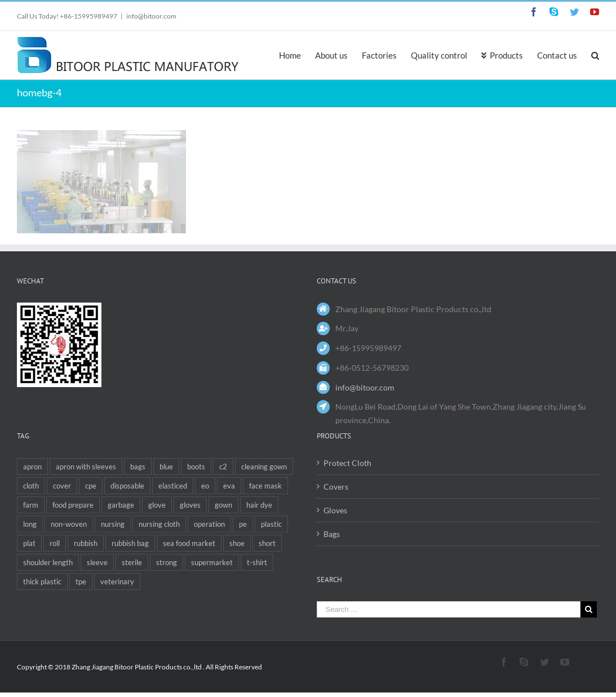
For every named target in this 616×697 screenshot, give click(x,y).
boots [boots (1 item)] (196, 467)
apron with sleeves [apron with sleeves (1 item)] (86, 467)
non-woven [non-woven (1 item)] (69, 524)
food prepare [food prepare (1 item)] (73, 505)
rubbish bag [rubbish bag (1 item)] (130, 543)
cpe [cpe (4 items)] (91, 486)
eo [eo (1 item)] (205, 486)
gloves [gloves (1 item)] (190, 505)
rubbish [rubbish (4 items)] (86, 543)
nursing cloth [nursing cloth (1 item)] (159, 524)
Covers (336, 487)
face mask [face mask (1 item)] (265, 486)
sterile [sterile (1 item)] (132, 562)
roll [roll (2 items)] (55, 543)
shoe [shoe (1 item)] (237, 543)
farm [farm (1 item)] (31, 505)
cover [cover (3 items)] (62, 486)
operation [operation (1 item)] (209, 524)
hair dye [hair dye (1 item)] (259, 505)
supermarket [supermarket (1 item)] (212, 562)
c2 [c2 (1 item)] (223, 467)
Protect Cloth (347, 463)
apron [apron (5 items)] (32, 467)
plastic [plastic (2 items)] (271, 524)
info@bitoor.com (151, 16)
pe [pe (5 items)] (243, 524)
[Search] (595, 55)
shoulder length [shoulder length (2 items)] (48, 562)
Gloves (335, 510)
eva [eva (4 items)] (229, 486)
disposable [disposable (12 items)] (127, 486)
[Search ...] (449, 609)
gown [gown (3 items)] (223, 505)
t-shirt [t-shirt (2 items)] (257, 562)
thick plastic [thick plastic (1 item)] (42, 581)
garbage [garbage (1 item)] (121, 505)
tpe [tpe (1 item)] (81, 581)
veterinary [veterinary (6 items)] (117, 581)
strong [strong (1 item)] (167, 562)
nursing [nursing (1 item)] (113, 524)
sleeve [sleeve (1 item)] (97, 562)
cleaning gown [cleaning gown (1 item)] (264, 467)
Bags (332, 534)
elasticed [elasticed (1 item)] (173, 486)
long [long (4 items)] (30, 524)
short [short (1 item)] (267, 543)
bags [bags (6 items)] (138, 467)
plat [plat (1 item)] (29, 543)
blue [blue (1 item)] (166, 467)
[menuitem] (297, 55)
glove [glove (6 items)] (157, 505)
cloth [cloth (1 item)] (31, 486)
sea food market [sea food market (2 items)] (189, 543)
